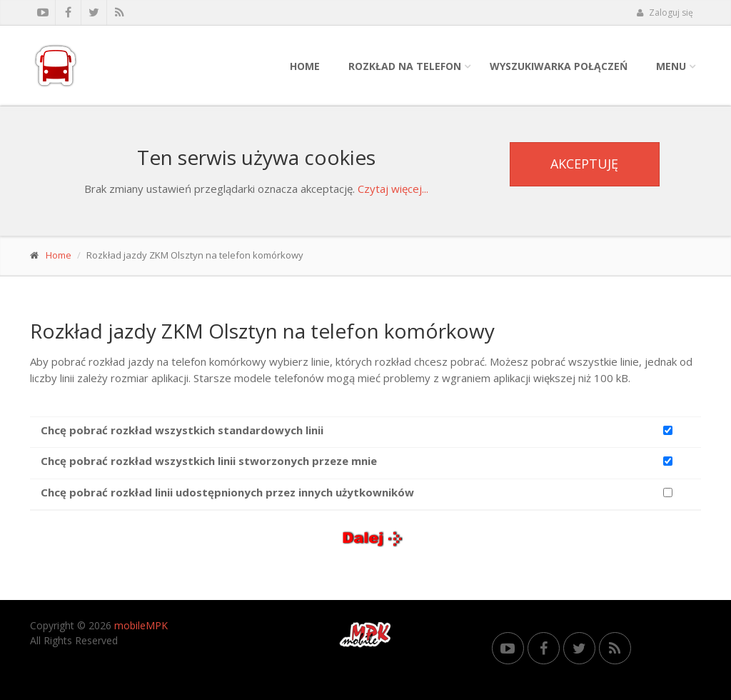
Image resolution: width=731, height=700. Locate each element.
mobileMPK (141, 625)
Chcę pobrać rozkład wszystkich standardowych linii (182, 430)
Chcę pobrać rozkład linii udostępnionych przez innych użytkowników (227, 492)
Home (305, 66)
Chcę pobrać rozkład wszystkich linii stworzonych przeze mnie (209, 461)
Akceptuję (584, 164)
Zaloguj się (665, 12)
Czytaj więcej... (393, 189)
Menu (671, 66)
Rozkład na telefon (405, 66)
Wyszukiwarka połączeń (559, 66)
